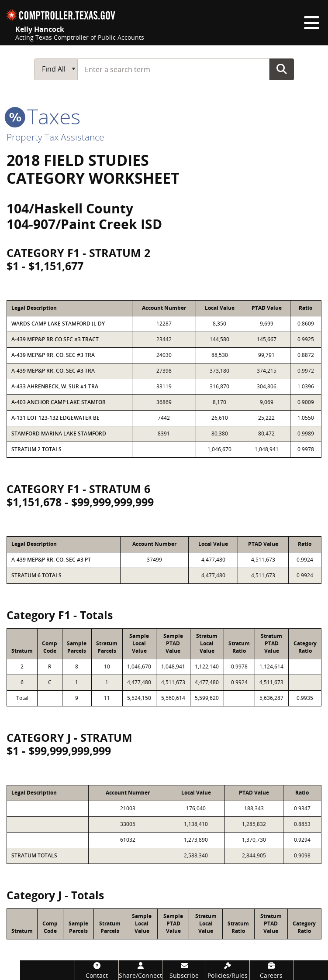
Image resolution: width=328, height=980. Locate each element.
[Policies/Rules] (228, 970)
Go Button (282, 69)
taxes (43, 116)
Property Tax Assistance (55, 137)
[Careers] (271, 970)
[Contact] (97, 970)
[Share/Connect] (140, 970)
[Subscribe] (184, 970)
